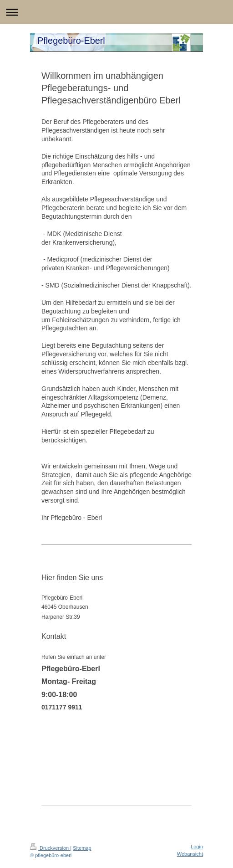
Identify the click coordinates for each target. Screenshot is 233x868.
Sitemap (82, 848)
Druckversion (50, 848)
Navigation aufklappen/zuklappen (116, 12)
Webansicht (190, 854)
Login (197, 847)
